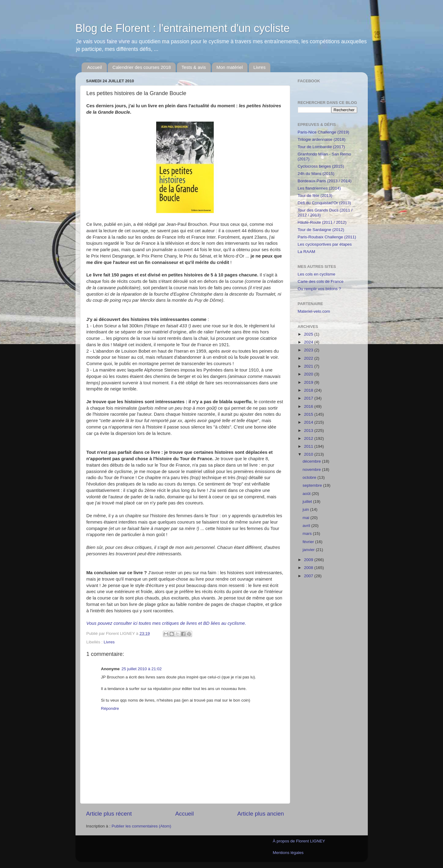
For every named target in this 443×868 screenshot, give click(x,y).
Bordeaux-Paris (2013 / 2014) (325, 181)
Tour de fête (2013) (315, 196)
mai (307, 518)
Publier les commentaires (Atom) (142, 826)
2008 (309, 568)
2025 (309, 334)
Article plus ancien (260, 814)
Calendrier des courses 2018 (142, 67)
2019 (309, 382)
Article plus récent (109, 814)
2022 (309, 358)
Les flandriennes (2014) (319, 188)
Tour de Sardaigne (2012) (321, 230)
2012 (309, 438)
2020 (309, 374)
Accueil (94, 67)
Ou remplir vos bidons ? (320, 289)
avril (307, 526)
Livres (259, 67)
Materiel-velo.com (314, 311)
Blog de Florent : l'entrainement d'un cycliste (183, 28)
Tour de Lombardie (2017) (321, 147)
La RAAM (307, 252)
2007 (309, 576)
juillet (308, 502)
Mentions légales (288, 853)
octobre (310, 477)
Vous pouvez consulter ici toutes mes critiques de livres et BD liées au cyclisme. (166, 623)
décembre (312, 461)
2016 (309, 406)
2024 (309, 342)
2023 (309, 350)
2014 (309, 422)
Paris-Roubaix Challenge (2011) (327, 237)
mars (308, 534)
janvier (309, 550)
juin (306, 509)
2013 (309, 430)
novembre (312, 470)
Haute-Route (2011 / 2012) (322, 222)
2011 (309, 446)
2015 (309, 414)
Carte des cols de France (321, 281)
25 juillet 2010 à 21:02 (142, 669)
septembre (313, 485)
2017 (309, 398)
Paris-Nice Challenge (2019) (324, 132)
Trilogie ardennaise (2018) (322, 139)
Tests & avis (194, 67)
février (309, 542)
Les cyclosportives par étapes (325, 244)
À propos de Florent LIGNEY (299, 841)
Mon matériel (230, 67)
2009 (309, 560)
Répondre (110, 708)
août (307, 494)
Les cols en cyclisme (317, 274)
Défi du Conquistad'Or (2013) (324, 203)
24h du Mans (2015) (316, 174)
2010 (309, 454)
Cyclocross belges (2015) (321, 166)
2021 (309, 366)
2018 (309, 390)
